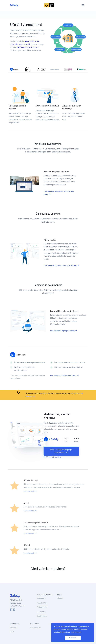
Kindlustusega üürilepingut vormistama (61, 451)
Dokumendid (42, 607)
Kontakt (13, 627)
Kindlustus (41, 598)
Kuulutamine (42, 603)
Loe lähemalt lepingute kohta (64, 331)
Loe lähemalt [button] (76, 632)
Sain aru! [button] (73, 638)
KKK (12, 632)
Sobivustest (42, 616)
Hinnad (60, 598)
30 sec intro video (52, 457)
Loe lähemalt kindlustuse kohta (65, 376)
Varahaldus (42, 612)
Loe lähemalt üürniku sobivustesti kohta (61, 266)
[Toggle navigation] (83, 5)
